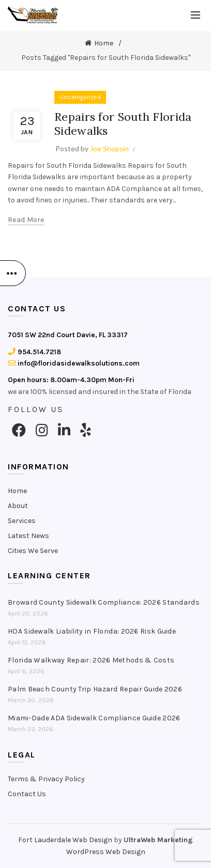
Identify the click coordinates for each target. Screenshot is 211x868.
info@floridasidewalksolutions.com (74, 363)
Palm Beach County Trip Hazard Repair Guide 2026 (95, 689)
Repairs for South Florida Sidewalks (123, 123)
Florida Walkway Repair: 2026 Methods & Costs (91, 660)
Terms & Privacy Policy (46, 779)
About (18, 506)
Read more (26, 220)
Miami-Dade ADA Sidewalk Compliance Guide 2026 (94, 718)
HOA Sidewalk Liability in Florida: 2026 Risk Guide (92, 631)
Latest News (28, 536)
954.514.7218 (34, 352)
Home (104, 43)
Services (22, 521)
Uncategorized (80, 97)
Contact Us (27, 794)
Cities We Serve (33, 551)
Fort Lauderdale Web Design (65, 840)
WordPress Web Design (106, 852)
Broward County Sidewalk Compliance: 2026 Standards (104, 602)
